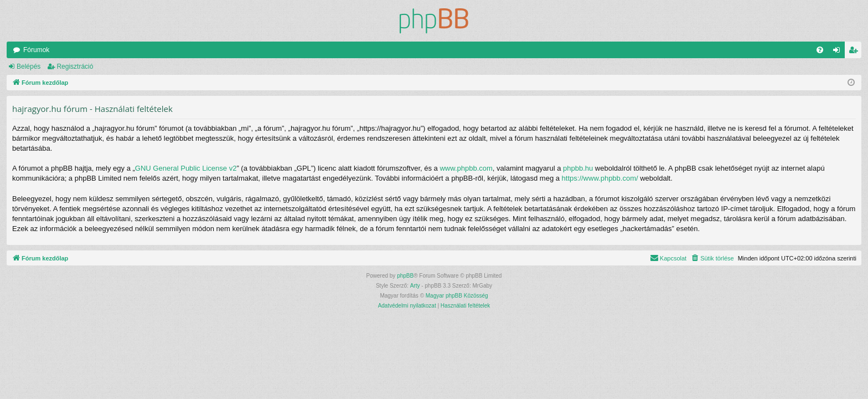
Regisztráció (75, 66)
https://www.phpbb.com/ (600, 178)
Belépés (29, 66)
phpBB (405, 276)
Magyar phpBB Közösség (457, 296)
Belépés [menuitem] (839, 52)
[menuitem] (820, 50)
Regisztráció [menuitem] (856, 52)
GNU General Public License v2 (186, 168)
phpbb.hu (578, 168)
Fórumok (36, 50)
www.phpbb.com (466, 168)
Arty (415, 286)
